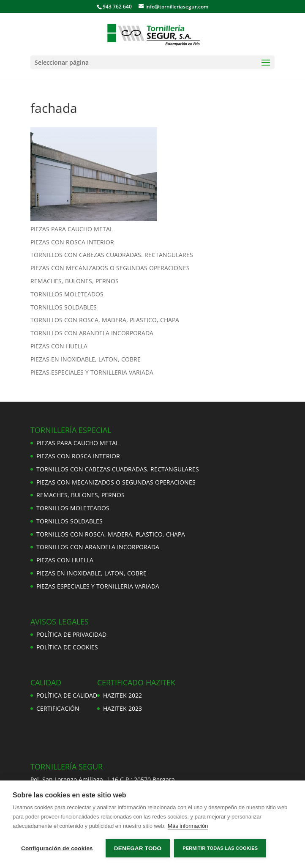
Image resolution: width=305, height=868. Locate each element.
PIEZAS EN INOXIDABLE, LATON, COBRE (86, 359)
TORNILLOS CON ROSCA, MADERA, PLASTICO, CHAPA (105, 320)
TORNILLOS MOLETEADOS (67, 294)
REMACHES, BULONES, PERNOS (75, 281)
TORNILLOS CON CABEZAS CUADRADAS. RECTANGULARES (112, 255)
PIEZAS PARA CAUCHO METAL (72, 229)
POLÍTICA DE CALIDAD (67, 695)
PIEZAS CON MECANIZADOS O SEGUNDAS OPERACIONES (110, 268)
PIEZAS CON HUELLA (59, 346)
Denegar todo (138, 848)
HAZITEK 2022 (123, 695)
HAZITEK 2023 (123, 708)
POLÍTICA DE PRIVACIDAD (71, 634)
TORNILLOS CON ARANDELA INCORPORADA (92, 333)
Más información (188, 826)
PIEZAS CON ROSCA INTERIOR (72, 242)
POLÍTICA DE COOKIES (67, 647)
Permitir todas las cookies (220, 848)
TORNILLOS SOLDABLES (64, 307)
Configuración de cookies (57, 848)
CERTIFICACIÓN (58, 708)
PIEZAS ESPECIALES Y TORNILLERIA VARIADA (92, 372)
